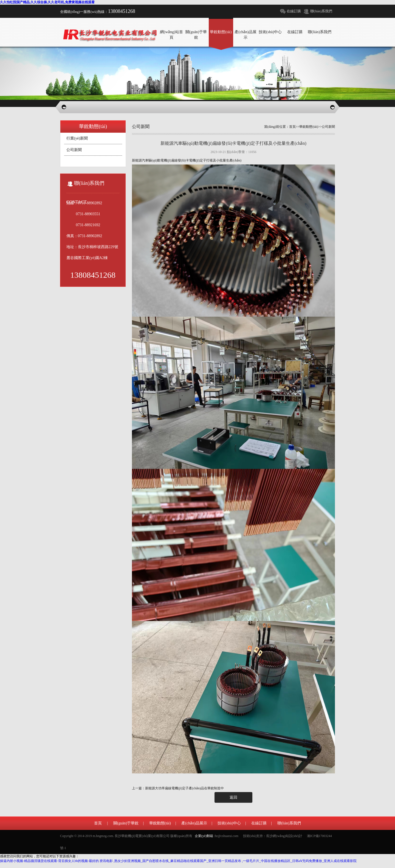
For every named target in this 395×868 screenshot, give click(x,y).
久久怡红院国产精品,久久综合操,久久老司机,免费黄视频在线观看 (47, 2)
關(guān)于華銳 (126, 823)
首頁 (292, 127)
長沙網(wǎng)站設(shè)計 (284, 836)
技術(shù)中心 (229, 823)
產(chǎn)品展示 (194, 823)
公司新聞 (74, 150)
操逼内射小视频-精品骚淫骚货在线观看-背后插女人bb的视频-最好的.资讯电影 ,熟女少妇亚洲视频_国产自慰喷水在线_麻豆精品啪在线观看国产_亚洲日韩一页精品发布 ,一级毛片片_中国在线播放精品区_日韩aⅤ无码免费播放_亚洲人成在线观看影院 (178, 861)
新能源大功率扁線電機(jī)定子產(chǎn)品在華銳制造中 (184, 788)
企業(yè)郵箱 (204, 836)
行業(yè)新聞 (77, 138)
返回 (233, 797)
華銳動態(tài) (309, 127)
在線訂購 (294, 11)
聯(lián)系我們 (321, 11)
